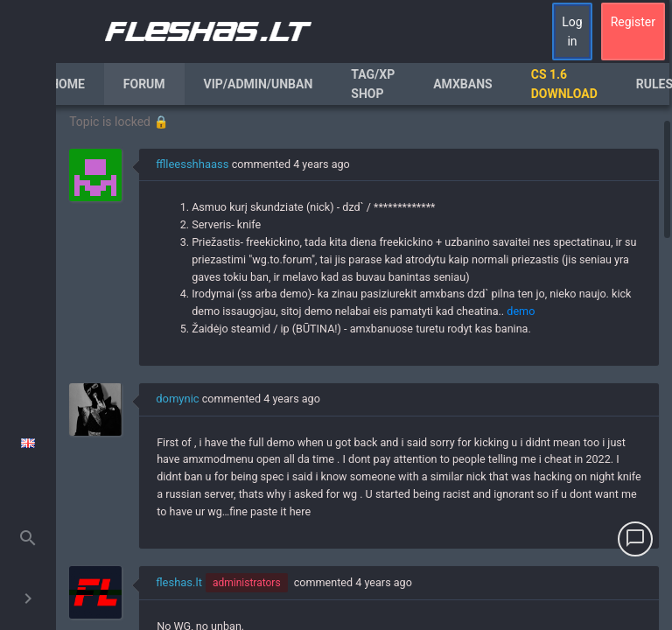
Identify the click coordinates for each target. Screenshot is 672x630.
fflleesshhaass (192, 164)
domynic (177, 399)
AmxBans (463, 84)
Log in (572, 31)
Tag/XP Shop (373, 84)
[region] (364, 367)
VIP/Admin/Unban (259, 84)
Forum (144, 84)
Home (67, 84)
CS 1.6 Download (564, 84)
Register (633, 22)
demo (521, 311)
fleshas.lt (179, 582)
